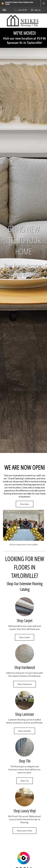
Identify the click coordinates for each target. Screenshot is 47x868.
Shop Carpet (25, 637)
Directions (25, 504)
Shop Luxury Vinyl (25, 831)
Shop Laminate (25, 731)
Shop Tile (25, 781)
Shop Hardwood (25, 684)
